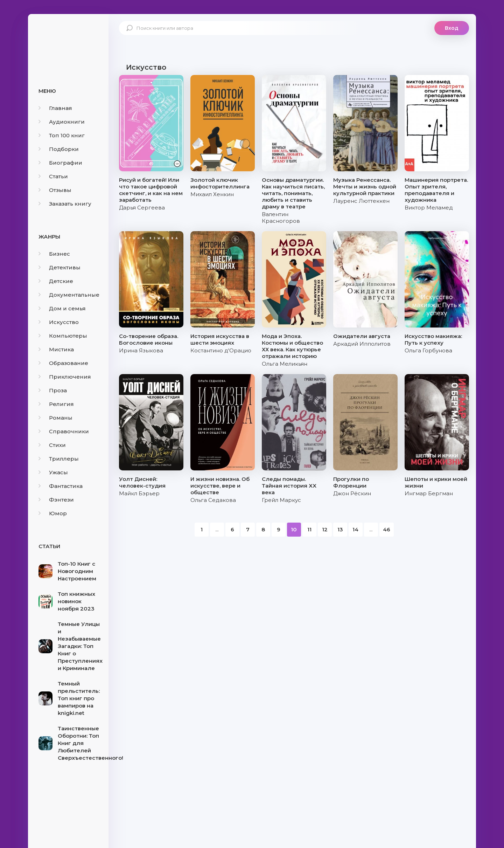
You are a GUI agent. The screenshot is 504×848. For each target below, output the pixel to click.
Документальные (69, 295)
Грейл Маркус (281, 500)
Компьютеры (63, 336)
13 (340, 529)
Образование (63, 363)
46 (387, 529)
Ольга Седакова (213, 500)
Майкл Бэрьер (139, 493)
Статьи (53, 176)
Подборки (59, 149)
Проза (53, 390)
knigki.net (68, 40)
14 (355, 529)
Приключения (65, 377)
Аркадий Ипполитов (362, 344)
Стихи (52, 445)
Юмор (53, 513)
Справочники (64, 431)
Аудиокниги (62, 122)
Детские (56, 281)
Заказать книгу (65, 204)
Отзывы (55, 190)
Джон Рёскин (352, 493)
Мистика (56, 349)
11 (309, 529)
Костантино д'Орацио (221, 350)
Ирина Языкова (141, 350)
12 (325, 529)
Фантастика (61, 486)
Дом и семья (62, 308)
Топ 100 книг (62, 135)
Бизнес (54, 254)
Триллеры (59, 459)
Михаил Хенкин (212, 194)
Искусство (59, 322)
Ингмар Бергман (429, 493)
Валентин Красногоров (281, 218)
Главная (55, 108)
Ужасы (53, 472)
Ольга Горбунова (428, 350)
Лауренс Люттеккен (361, 201)
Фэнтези (56, 500)
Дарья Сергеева (142, 208)
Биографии (60, 163)
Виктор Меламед (429, 208)
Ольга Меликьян (285, 364)
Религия (56, 404)
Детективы (59, 267)
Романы (55, 418)
